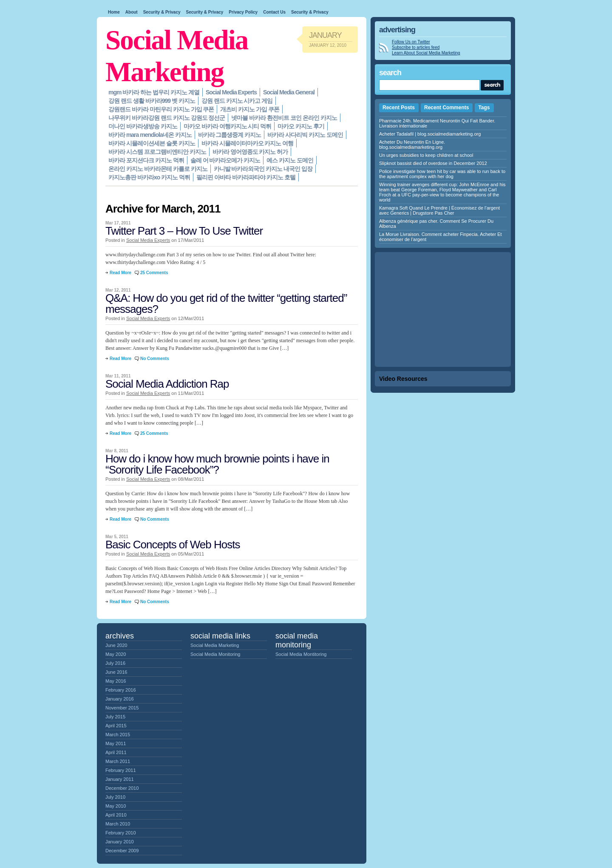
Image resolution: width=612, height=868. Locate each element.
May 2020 (116, 654)
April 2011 (116, 752)
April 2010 (116, 815)
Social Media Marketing (215, 645)
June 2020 (116, 645)
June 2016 (116, 672)
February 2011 (121, 770)
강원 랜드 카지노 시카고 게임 (237, 101)
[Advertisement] (443, 309)
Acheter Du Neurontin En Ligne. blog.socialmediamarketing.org (412, 145)
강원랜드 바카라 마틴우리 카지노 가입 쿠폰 (161, 109)
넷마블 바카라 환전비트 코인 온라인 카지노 (284, 118)
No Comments (155, 359)
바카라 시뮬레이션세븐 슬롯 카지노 (152, 143)
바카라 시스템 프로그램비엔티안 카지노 (157, 152)
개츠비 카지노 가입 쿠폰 (250, 109)
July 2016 (115, 663)
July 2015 (115, 717)
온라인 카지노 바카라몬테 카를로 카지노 (158, 169)
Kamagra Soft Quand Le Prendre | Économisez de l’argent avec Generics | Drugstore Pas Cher (439, 210)
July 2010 (115, 797)
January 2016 (120, 699)
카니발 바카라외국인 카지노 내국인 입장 (263, 169)
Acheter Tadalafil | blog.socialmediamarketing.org (430, 134)
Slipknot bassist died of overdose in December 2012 (433, 163)
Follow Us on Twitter (411, 42)
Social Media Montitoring (301, 654)
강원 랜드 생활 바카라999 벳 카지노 (152, 101)
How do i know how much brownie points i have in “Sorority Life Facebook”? (217, 464)
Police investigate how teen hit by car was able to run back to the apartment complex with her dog (442, 174)
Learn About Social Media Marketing (426, 53)
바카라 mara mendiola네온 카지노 (150, 135)
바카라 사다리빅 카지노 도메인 (305, 135)
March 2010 (118, 824)
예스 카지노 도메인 (290, 160)
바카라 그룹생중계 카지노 (230, 135)
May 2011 (116, 743)
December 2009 (122, 851)
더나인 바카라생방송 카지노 (143, 126)
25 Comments (154, 273)
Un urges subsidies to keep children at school (426, 155)
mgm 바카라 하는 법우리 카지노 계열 (154, 92)
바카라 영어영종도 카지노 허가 (250, 152)
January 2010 (120, 842)
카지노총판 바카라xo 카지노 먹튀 (149, 177)
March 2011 (118, 761)
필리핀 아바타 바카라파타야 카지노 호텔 (246, 177)
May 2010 (116, 806)
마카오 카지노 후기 (301, 126)
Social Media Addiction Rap (167, 384)
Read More (120, 273)
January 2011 (120, 779)
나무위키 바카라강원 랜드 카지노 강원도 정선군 (167, 118)
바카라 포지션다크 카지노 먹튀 (146, 160)
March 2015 (118, 735)
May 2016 (116, 681)
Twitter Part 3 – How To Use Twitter (184, 231)
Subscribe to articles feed (416, 47)
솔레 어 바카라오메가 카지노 (225, 160)
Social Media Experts (231, 92)
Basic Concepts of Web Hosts (173, 545)
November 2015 (122, 708)
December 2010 (122, 788)
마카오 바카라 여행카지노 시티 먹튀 (228, 126)
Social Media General (289, 92)
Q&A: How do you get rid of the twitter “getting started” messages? (226, 304)
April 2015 (116, 726)
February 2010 (121, 833)
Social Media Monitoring (215, 654)
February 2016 (121, 690)
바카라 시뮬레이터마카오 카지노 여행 (248, 143)
